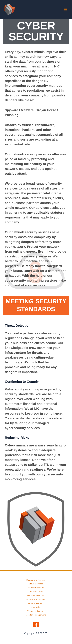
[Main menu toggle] (65, 9)
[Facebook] (36, 625)
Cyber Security (36, 592)
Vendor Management (36, 615)
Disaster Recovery (36, 595)
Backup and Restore (36, 580)
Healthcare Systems (36, 599)
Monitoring (36, 607)
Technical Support (36, 611)
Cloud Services (36, 584)
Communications (36, 587)
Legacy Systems (36, 603)
